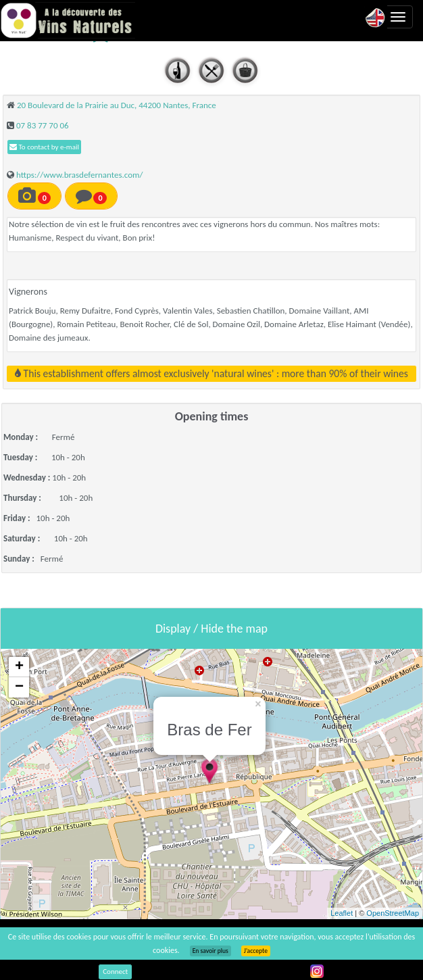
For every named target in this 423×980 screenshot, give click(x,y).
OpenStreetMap (393, 913)
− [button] (19, 687)
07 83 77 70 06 (43, 125)
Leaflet (342, 913)
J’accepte (256, 951)
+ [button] (19, 667)
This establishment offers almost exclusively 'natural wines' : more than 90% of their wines (211, 373)
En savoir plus (210, 951)
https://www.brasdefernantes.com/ (79, 175)
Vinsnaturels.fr (68, 20)
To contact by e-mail (44, 147)
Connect (115, 972)
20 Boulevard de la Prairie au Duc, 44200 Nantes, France (117, 105)
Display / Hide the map (211, 629)
